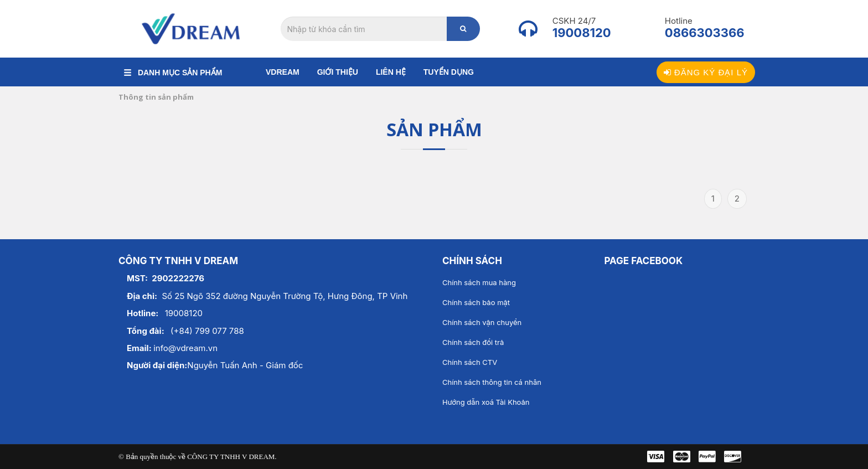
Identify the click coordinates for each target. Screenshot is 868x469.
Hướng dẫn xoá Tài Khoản (486, 402)
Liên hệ (391, 72)
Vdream (283, 72)
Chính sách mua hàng (479, 282)
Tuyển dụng (449, 72)
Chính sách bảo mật (476, 302)
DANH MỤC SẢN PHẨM (173, 73)
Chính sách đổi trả (473, 342)
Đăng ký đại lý (706, 72)
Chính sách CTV (470, 362)
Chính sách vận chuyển (482, 322)
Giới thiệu (338, 72)
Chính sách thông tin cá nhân (492, 382)
